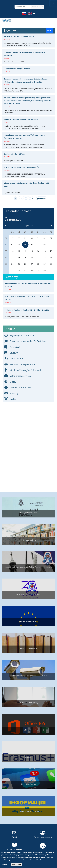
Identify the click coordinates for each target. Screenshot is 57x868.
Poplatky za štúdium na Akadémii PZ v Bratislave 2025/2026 (27, 310)
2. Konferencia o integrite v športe (17, 69)
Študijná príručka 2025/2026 (15, 154)
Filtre (49, 30)
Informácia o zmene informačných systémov (21, 120)
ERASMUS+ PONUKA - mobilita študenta (19, 36)
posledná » (42, 198)
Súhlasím (6, 865)
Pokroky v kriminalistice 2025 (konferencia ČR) (22, 167)
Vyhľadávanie (38, 7)
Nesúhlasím (17, 864)
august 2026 (29, 226)
